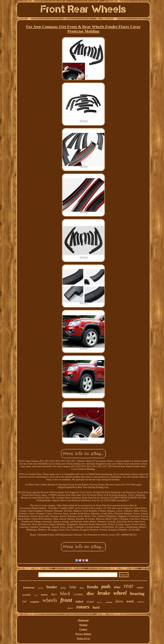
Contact (83, 629)
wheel (120, 593)
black (65, 593)
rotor (36, 595)
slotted (90, 602)
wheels (50, 600)
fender (52, 587)
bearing (137, 594)
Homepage (83, 620)
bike (73, 587)
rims (117, 587)
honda (93, 587)
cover (140, 587)
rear (129, 586)
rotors (83, 607)
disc (90, 593)
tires (82, 588)
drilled (79, 602)
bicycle (100, 602)
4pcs (54, 594)
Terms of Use (83, 639)
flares (119, 601)
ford (96, 607)
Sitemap (83, 625)
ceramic (78, 594)
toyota (40, 588)
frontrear (29, 587)
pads (106, 586)
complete (35, 602)
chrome (109, 602)
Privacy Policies (83, 634)
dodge (63, 588)
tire (24, 601)
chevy (70, 608)
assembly (27, 595)
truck (130, 601)
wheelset (141, 602)
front (66, 600)
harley (44, 595)
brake (104, 593)
